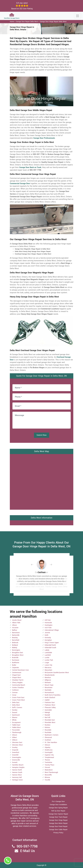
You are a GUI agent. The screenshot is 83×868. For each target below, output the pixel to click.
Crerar (14, 695)
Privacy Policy (58, 833)
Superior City (49, 755)
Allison (14, 625)
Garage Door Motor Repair (58, 823)
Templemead (49, 757)
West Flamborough (51, 772)
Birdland (15, 645)
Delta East (16, 703)
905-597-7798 (27, 846)
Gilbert (14, 737)
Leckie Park (49, 660)
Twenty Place (49, 765)
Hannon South (17, 772)
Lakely (47, 650)
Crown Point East (18, 698)
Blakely (15, 648)
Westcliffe (48, 775)
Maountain (48, 670)
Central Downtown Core (20, 670)
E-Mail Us (28, 851)
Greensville (16, 760)
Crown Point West (18, 700)
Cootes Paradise (18, 688)
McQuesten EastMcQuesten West (57, 673)
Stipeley (47, 747)
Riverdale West (50, 722)
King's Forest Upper (52, 643)
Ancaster (15, 628)
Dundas (15, 710)
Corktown (15, 690)
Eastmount (16, 715)
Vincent (47, 767)
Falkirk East (16, 725)
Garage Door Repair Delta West (27, 22)
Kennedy (48, 638)
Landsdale (48, 653)
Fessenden (16, 730)
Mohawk (48, 683)
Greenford (16, 752)
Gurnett (15, 762)
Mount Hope (49, 685)
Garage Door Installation (58, 805)
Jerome (47, 633)
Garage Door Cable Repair (58, 830)
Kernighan (48, 640)
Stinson (47, 745)
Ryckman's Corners (52, 735)
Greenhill (15, 755)
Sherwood (48, 737)
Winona (47, 777)
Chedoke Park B (18, 680)
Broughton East (17, 653)
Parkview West (50, 705)
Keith (46, 635)
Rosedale (48, 730)
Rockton (48, 725)
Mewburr (48, 678)
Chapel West (17, 678)
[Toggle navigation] (78, 16)
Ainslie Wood (17, 620)
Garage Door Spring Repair (58, 808)
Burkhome (16, 663)
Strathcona (49, 750)
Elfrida (14, 720)
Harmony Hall (17, 777)
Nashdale (48, 690)
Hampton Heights (18, 767)
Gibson (15, 735)
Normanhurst (49, 693)
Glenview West (17, 745)
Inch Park (48, 628)
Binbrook (15, 643)
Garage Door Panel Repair (58, 826)
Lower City (48, 665)
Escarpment (16, 722)
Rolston (47, 727)
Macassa (48, 668)
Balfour (15, 630)
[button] (34, 565)
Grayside (15, 750)
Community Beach (19, 685)
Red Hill (47, 717)
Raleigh (47, 712)
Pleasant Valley (50, 708)
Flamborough (17, 732)
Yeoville (47, 780)
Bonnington (16, 650)
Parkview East (50, 703)
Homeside (48, 623)
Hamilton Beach (18, 765)
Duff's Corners (17, 708)
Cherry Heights (17, 683)
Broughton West (18, 655)
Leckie (47, 658)
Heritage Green (17, 780)
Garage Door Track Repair (58, 817)
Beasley (15, 638)
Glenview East (17, 742)
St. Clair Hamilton (51, 742)
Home (12, 22)
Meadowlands (50, 675)
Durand (15, 712)
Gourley (15, 747)
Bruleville (15, 658)
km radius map (42, 481)
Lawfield (48, 655)
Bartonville (16, 635)
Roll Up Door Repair (58, 811)
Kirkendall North (50, 645)
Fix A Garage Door (58, 801)
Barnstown (16, 633)
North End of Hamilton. (53, 695)
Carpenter (15, 668)
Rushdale (48, 732)
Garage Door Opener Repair (58, 814)
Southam (48, 740)
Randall (47, 715)
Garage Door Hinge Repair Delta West (53, 22)
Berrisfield (16, 640)
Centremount (17, 673)
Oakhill (47, 700)
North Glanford (50, 698)
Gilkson (15, 740)
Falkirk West (16, 727)
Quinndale (48, 710)
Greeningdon (17, 757)
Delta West (16, 705)
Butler (14, 665)
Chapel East (16, 675)
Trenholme (48, 762)
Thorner (47, 760)
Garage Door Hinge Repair (58, 820)
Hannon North (17, 770)
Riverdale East (50, 720)
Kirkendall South (50, 648)
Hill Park (48, 620)
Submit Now (42, 435)
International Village (52, 630)
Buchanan (16, 660)
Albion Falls (16, 623)
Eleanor (15, 717)
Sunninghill (49, 752)
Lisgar (47, 663)
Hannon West (17, 775)
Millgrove (48, 680)
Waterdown (49, 770)
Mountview (49, 688)
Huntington (49, 625)
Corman (15, 693)
